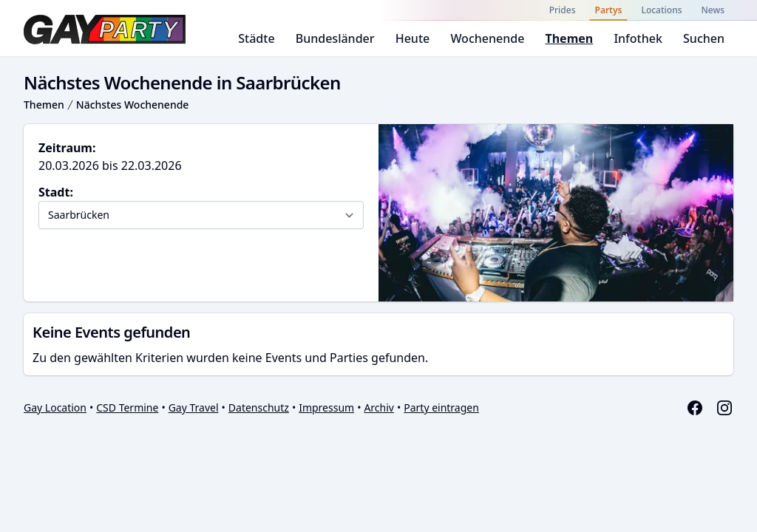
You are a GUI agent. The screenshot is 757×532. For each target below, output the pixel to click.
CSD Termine (127, 407)
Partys (609, 10)
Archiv (379, 407)
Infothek (638, 38)
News (713, 10)
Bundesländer (335, 38)
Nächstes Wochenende (133, 105)
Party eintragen (441, 407)
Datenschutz (259, 407)
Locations (661, 10)
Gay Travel (194, 407)
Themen (569, 38)
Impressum (326, 407)
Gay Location (55, 407)
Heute (413, 38)
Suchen (704, 38)
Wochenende (487, 38)
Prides (563, 10)
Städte (256, 38)
